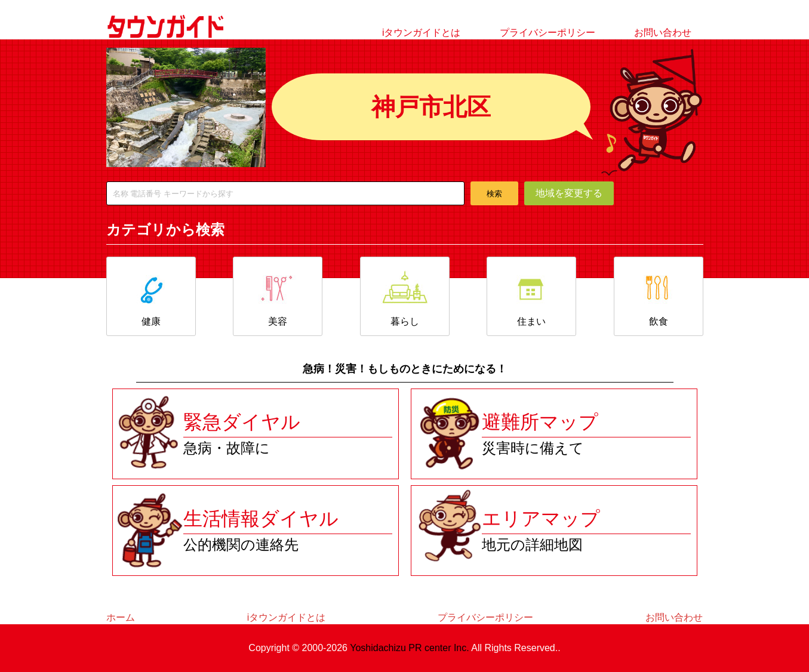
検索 (494, 194)
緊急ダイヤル (242, 422)
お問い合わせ (663, 33)
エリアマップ (541, 519)
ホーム (121, 617)
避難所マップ (540, 422)
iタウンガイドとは (422, 33)
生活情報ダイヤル (261, 519)
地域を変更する (569, 193)
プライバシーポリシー (547, 33)
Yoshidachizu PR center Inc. (410, 648)
